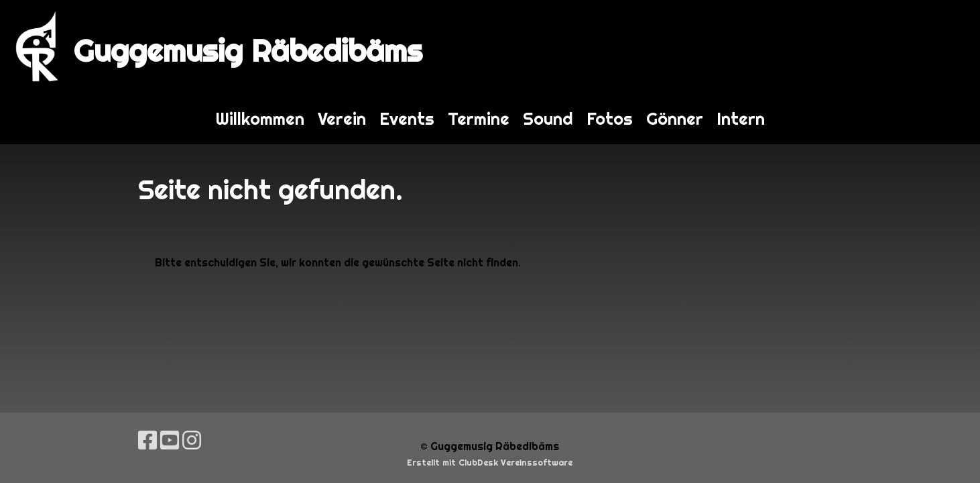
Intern (741, 119)
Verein (342, 119)
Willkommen (260, 119)
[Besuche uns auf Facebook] (147, 440)
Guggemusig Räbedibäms (248, 51)
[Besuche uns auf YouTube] (170, 440)
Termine (479, 119)
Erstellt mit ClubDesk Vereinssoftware (490, 463)
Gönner (675, 119)
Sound (548, 119)
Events (407, 119)
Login (945, 47)
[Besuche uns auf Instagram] (192, 440)
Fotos (610, 119)
